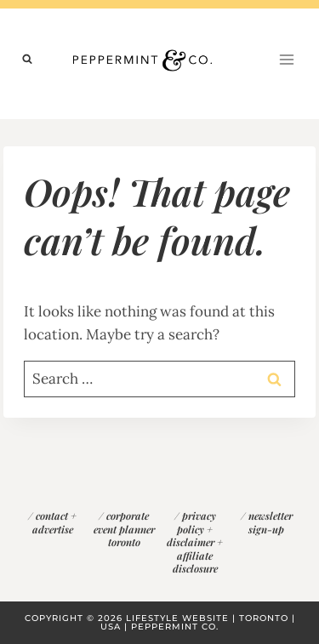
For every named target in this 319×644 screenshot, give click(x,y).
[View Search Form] (27, 60)
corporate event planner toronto (124, 529)
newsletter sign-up (271, 522)
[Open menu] (286, 59)
